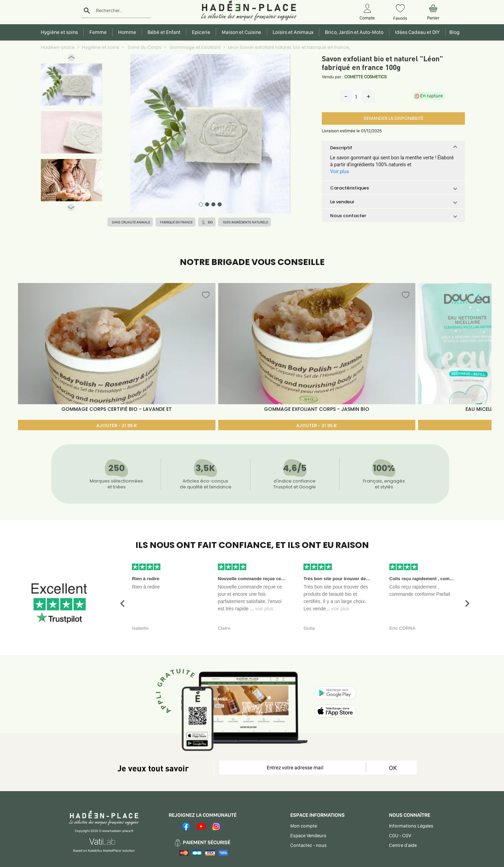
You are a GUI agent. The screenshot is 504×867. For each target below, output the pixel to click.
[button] (71, 59)
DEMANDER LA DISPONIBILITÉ (394, 118)
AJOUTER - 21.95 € (117, 426)
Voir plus (339, 171)
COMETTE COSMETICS (365, 77)
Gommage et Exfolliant (195, 47)
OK (393, 768)
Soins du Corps (144, 47)
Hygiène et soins (101, 47)
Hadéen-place (58, 47)
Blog (453, 32)
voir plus (264, 609)
